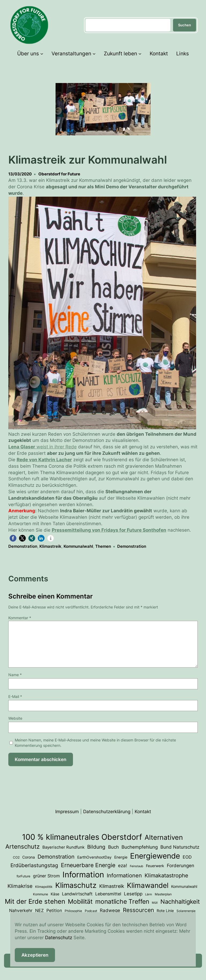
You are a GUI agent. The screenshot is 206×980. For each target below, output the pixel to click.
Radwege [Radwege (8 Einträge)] (110, 910)
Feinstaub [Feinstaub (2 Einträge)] (137, 866)
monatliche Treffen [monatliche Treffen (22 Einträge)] (122, 902)
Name (15, 675)
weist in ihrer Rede (43, 447)
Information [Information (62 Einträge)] (83, 875)
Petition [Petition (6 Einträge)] (54, 911)
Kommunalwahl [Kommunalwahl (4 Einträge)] (184, 887)
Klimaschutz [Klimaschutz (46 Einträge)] (76, 885)
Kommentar (20, 618)
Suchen (185, 25)
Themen (103, 546)
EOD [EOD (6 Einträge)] (187, 857)
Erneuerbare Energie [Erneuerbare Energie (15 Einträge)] (88, 865)
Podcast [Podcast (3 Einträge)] (91, 911)
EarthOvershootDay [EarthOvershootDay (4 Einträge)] (94, 857)
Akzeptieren (35, 955)
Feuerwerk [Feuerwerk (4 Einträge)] (155, 866)
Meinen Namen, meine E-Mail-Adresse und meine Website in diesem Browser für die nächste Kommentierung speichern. (95, 743)
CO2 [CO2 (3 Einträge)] (16, 857)
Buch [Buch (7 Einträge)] (113, 847)
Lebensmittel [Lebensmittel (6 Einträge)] (108, 894)
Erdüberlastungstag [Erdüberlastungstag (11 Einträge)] (34, 865)
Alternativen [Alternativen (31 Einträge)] (164, 837)
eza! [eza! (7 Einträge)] (123, 866)
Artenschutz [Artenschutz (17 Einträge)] (23, 846)
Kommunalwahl (78, 546)
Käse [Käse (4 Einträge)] (55, 894)
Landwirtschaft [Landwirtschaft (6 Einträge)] (77, 894)
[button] (13, 538)
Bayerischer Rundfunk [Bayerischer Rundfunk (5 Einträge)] (63, 847)
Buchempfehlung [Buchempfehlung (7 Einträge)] (140, 847)
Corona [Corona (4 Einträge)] (29, 857)
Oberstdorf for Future (59, 174)
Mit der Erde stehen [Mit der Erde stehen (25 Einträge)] (35, 901)
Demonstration (23, 546)
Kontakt (143, 811)
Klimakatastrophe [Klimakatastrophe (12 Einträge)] (166, 875)
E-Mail (15, 696)
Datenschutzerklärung (107, 811)
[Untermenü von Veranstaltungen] (94, 54)
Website (15, 718)
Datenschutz (59, 937)
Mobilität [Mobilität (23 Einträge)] (80, 901)
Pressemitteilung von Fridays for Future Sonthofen (109, 530)
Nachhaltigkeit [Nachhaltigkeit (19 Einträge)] (180, 901)
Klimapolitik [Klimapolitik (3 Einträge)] (44, 887)
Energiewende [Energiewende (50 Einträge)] (155, 856)
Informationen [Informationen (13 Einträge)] (124, 875)
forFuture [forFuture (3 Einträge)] (23, 876)
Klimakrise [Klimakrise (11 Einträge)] (20, 886)
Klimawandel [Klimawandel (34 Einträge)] (148, 885)
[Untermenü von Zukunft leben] (140, 54)
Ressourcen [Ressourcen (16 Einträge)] (138, 910)
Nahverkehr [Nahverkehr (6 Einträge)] (21, 911)
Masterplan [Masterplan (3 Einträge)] (163, 894)
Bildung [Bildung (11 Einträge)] (96, 847)
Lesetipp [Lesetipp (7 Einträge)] (133, 894)
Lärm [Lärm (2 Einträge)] (149, 894)
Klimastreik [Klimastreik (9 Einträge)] (112, 886)
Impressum (67, 811)
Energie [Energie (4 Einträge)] (121, 857)
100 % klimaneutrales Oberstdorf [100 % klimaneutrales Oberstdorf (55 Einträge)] (82, 837)
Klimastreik (50, 546)
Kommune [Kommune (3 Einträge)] (41, 894)
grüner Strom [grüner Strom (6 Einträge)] (46, 876)
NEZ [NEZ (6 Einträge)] (39, 911)
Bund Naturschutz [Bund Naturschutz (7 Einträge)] (180, 847)
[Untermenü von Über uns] (42, 54)
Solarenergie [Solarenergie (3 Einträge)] (186, 911)
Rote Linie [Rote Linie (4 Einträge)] (165, 911)
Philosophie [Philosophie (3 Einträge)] (73, 911)
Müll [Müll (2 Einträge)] (155, 903)
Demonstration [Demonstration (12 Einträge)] (56, 857)
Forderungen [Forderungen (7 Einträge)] (181, 866)
